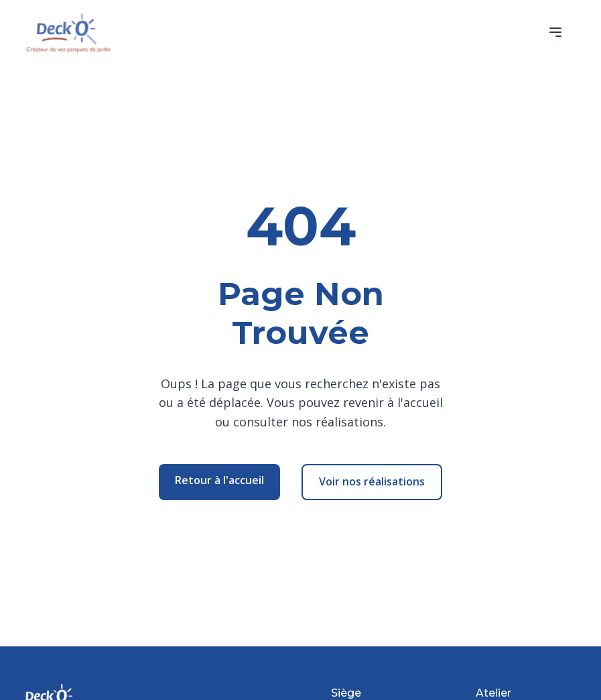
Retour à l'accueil (219, 480)
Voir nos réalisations (372, 481)
